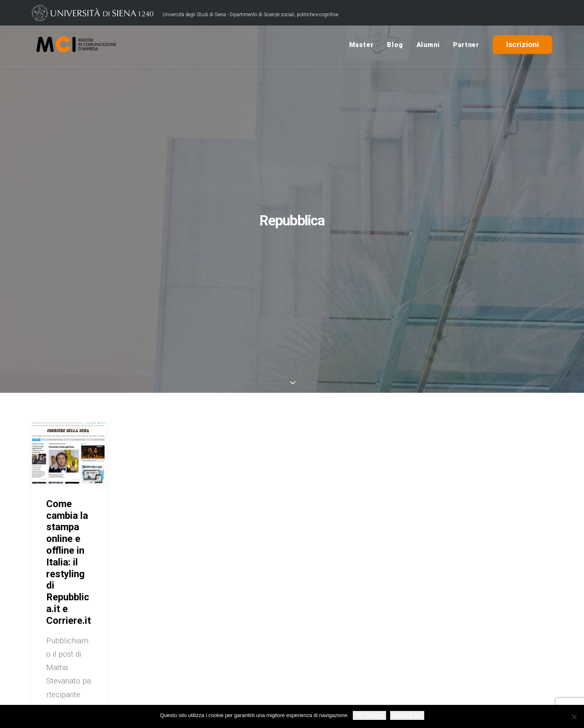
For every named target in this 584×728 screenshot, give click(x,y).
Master (362, 46)
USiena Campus (423, 647)
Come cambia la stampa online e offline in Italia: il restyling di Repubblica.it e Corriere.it (69, 331)
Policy (252, 693)
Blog (395, 46)
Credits (226, 693)
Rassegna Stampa (427, 660)
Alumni (428, 46)
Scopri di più (407, 715)
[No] (574, 717)
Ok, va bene (369, 715)
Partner (466, 46)
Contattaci (414, 635)
